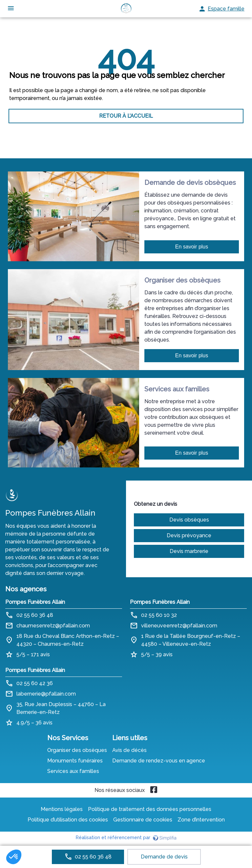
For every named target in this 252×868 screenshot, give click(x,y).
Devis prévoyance (189, 535)
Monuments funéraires (75, 761)
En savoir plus (192, 247)
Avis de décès (129, 750)
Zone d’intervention (201, 820)
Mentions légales (62, 809)
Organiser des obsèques (77, 750)
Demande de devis (164, 857)
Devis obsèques (189, 520)
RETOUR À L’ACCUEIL (126, 116)
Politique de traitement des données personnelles (150, 809)
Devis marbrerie (189, 551)
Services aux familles (73, 771)
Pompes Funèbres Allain (35, 602)
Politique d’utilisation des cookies (68, 820)
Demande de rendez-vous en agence (159, 761)
